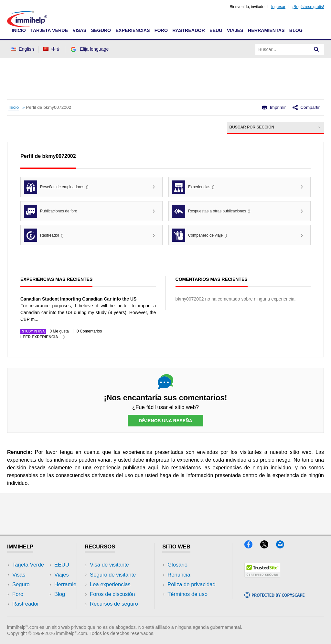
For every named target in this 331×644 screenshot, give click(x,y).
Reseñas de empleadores (56, 187)
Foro (161, 30)
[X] (268, 546)
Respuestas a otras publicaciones (211, 211)
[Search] (316, 49)
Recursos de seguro (114, 604)
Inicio (19, 30)
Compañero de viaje (199, 235)
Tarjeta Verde (49, 30)
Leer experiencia (39, 337)
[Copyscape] (274, 596)
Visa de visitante (109, 565)
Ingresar (278, 7)
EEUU (216, 30)
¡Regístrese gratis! (308, 7)
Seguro (101, 30)
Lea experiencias (110, 584)
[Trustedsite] (262, 575)
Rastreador (189, 30)
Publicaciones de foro (51, 211)
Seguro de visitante (113, 575)
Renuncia (179, 575)
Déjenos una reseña (165, 421)
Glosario (177, 565)
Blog (296, 30)
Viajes (235, 30)
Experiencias (133, 30)
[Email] (283, 546)
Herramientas (266, 30)
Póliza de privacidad (192, 584)
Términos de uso (187, 594)
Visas (79, 30)
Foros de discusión (112, 594)
